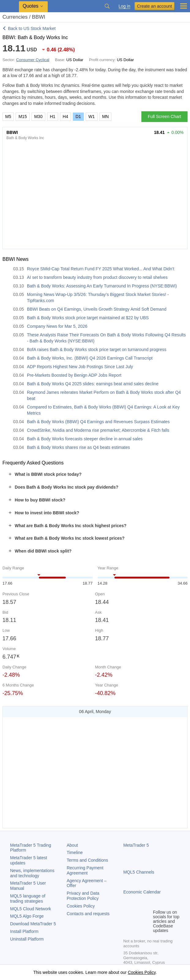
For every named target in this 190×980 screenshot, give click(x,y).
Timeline (75, 852)
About (72, 845)
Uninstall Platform (27, 939)
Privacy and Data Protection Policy (83, 896)
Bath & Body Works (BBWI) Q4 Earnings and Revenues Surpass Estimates (98, 422)
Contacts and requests (88, 914)
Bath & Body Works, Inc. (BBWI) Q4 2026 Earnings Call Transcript (90, 358)
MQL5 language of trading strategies (28, 899)
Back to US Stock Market (32, 28)
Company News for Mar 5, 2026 (57, 326)
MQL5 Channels (139, 872)
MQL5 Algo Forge (27, 916)
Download (33, 924)
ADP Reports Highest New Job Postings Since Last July (80, 367)
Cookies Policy (81, 906)
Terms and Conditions (87, 860)
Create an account (155, 6)
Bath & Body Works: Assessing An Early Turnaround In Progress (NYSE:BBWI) (102, 286)
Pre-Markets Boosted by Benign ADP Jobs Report (74, 375)
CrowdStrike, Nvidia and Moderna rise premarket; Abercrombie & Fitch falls (98, 430)
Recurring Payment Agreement (85, 870)
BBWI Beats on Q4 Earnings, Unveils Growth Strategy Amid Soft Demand (97, 309)
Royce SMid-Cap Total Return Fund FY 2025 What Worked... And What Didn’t (101, 269)
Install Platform (24, 931)
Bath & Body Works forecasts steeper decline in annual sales (85, 439)
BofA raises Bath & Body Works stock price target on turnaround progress (97, 349)
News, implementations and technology (32, 873)
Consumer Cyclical (33, 60)
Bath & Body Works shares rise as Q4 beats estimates (78, 447)
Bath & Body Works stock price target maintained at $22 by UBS (88, 318)
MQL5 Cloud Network (31, 909)
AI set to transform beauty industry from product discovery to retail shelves (97, 277)
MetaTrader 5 (136, 845)
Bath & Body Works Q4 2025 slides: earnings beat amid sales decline (93, 384)
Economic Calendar (142, 892)
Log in (125, 6)
